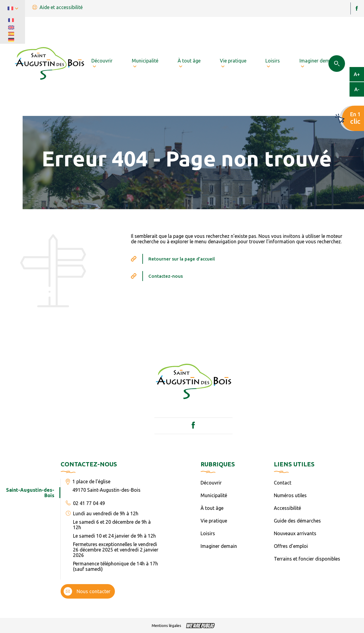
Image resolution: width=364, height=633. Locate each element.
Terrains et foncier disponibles (307, 559)
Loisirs (208, 533)
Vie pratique (214, 521)
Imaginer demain (219, 546)
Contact (283, 483)
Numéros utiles (290, 495)
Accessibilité (287, 508)
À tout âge (212, 508)
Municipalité (214, 495)
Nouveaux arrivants (295, 533)
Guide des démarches (297, 521)
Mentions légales (166, 625)
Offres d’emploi (291, 546)
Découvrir (211, 483)
